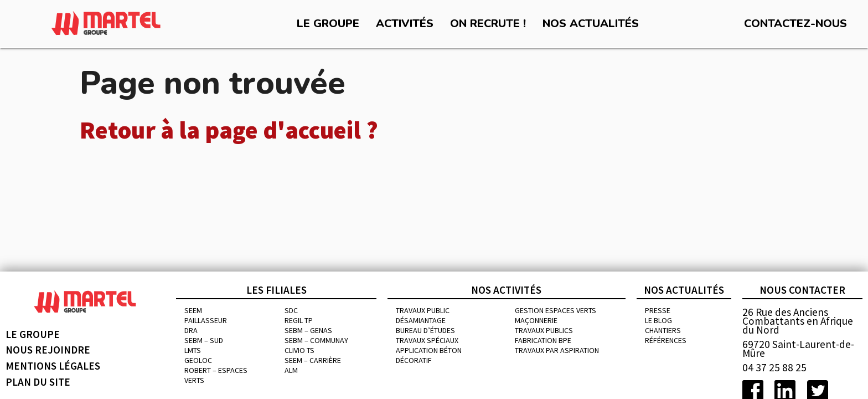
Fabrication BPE (543, 340)
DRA (191, 330)
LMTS (193, 350)
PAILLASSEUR (206, 320)
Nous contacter (802, 290)
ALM (291, 370)
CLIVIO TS (299, 350)
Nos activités (506, 290)
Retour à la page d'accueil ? (229, 130)
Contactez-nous (795, 24)
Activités (405, 24)
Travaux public (423, 310)
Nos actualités (591, 24)
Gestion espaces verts (556, 310)
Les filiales (277, 290)
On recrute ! (488, 24)
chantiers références (666, 335)
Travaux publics (544, 330)
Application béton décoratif (429, 355)
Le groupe (328, 24)
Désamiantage (421, 320)
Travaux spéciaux (427, 340)
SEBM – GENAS (308, 330)
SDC (291, 310)
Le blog (658, 320)
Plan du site (38, 382)
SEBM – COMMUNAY (316, 340)
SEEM (193, 310)
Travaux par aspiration (557, 350)
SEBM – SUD (204, 340)
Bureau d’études (425, 330)
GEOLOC (198, 360)
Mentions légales (53, 366)
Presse (658, 310)
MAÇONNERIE (536, 320)
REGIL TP (299, 320)
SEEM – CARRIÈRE (313, 360)
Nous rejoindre (48, 350)
